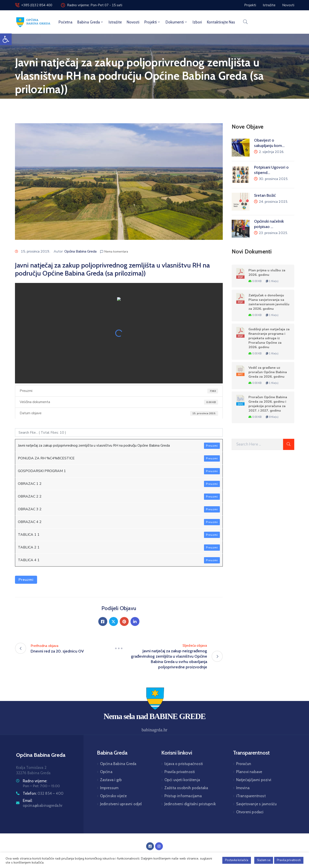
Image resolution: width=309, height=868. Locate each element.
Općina (106, 772)
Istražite (115, 22)
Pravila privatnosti (180, 772)
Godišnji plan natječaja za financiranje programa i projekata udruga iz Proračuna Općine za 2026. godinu (269, 338)
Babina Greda (90, 22)
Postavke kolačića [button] (237, 860)
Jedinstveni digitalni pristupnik (190, 804)
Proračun (244, 764)
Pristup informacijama (183, 796)
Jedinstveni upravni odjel (121, 804)
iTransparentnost (251, 796)
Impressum (109, 788)
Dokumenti (177, 22)
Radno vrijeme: (35, 781)
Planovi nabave (249, 772)
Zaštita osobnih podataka (186, 788)
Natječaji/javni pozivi (254, 780)
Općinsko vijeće (114, 796)
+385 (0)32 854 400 (37, 5)
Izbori (197, 22)
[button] (6, 39)
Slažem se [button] (264, 860)
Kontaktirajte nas (221, 22)
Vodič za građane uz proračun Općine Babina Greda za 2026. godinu (268, 372)
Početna (65, 22)
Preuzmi (212, 446)
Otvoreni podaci (250, 812)
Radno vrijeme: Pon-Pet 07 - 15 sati (95, 5)
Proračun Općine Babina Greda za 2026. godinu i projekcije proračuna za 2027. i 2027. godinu (268, 404)
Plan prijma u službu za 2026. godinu (267, 272)
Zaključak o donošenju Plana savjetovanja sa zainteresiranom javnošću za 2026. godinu (269, 302)
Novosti (133, 22)
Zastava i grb (111, 780)
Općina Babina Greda (80, 251)
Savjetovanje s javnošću (256, 804)
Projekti (152, 22)
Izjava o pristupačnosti (184, 764)
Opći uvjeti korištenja (182, 780)
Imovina (243, 788)
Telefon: (43, 793)
